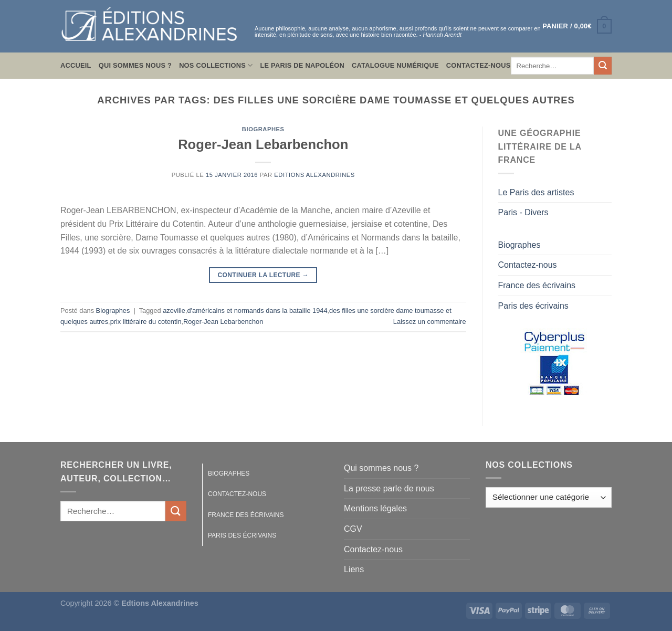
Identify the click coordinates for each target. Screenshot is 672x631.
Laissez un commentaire (430, 322)
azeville (174, 311)
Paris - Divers (523, 212)
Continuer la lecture (264, 275)
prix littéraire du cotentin (146, 322)
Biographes (263, 129)
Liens (354, 569)
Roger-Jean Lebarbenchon (263, 144)
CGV (353, 529)
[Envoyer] (603, 66)
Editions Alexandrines (314, 175)
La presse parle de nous (389, 488)
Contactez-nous (479, 65)
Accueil (76, 65)
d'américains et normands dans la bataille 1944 (257, 311)
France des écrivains (537, 285)
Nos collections (216, 65)
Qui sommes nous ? (135, 65)
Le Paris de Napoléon (302, 65)
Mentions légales (375, 508)
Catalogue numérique (395, 65)
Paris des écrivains (533, 306)
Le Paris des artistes (536, 192)
